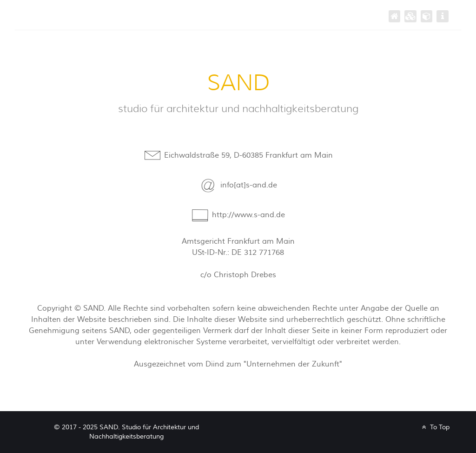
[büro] (427, 16)
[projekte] (410, 16)
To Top (435, 427)
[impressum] (443, 16)
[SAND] (395, 16)
